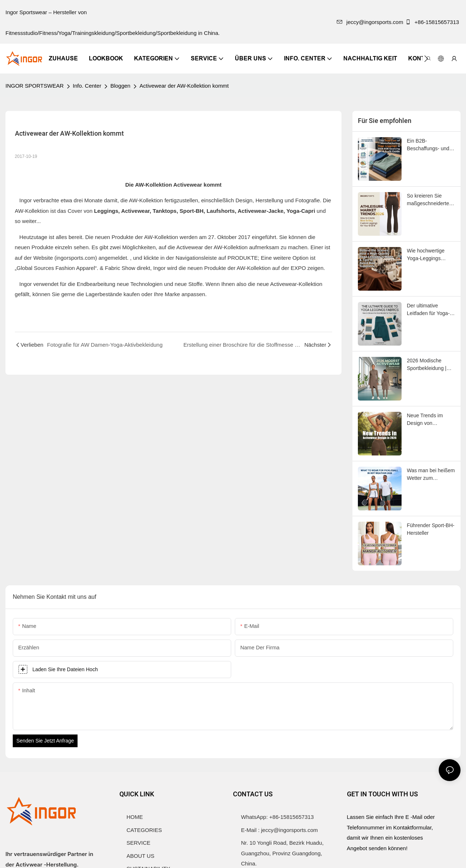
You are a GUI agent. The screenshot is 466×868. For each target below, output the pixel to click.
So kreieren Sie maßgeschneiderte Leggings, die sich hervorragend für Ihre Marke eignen (431, 200)
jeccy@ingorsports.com (370, 22)
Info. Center (87, 86)
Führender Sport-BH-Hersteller (431, 529)
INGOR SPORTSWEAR (35, 86)
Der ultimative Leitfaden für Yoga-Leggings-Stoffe (429, 310)
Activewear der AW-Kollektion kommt (184, 86)
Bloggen (120, 86)
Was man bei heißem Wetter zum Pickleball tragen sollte (431, 475)
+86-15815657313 (433, 22)
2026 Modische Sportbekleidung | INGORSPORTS (427, 365)
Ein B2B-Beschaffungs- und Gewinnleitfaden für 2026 (429, 145)
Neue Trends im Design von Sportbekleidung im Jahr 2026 (429, 420)
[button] (426, 59)
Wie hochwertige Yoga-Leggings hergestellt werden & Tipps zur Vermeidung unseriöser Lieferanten (430, 255)
